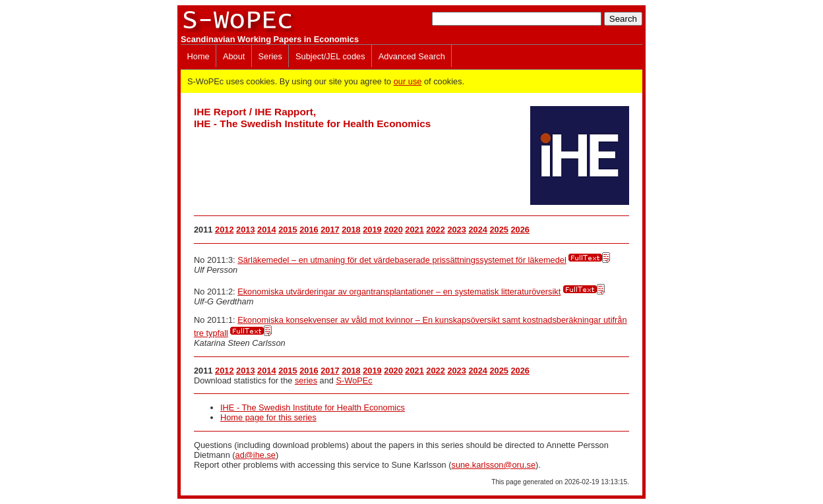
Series (270, 56)
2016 (309, 230)
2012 (224, 230)
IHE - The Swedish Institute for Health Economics (313, 407)
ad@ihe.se (256, 455)
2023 (456, 230)
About (234, 56)
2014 (266, 230)
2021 (414, 230)
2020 (393, 230)
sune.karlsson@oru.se (493, 465)
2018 (351, 230)
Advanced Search (412, 56)
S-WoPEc (354, 380)
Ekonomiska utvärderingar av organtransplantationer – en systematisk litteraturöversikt (399, 292)
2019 (372, 230)
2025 (499, 230)
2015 (288, 230)
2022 (435, 230)
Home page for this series (268, 417)
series (306, 380)
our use (408, 81)
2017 (330, 230)
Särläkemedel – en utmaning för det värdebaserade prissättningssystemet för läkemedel (402, 260)
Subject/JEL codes (330, 56)
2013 (245, 230)
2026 (520, 230)
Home (198, 56)
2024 (477, 230)
